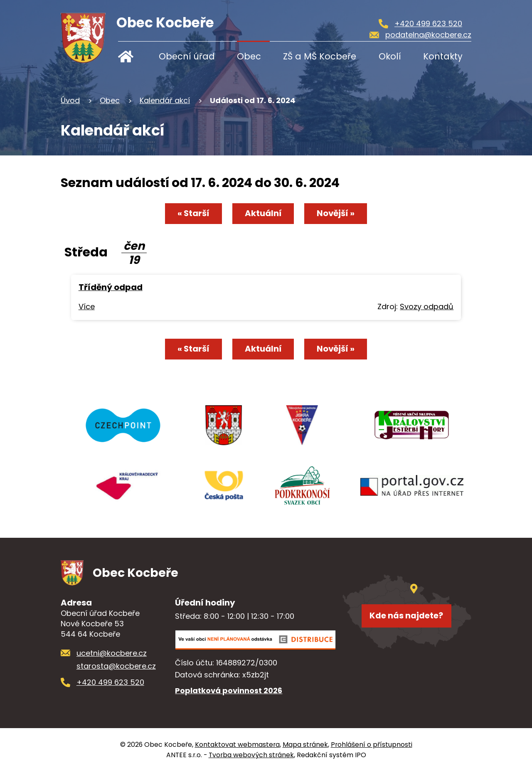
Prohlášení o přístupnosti (372, 746)
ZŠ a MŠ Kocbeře (320, 56)
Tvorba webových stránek (251, 757)
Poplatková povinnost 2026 (229, 692)
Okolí (390, 56)
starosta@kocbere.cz (116, 668)
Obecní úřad (187, 56)
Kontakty (443, 56)
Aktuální (263, 213)
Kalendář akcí (165, 100)
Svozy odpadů (427, 306)
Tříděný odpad (111, 287)
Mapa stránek (305, 746)
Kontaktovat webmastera (237, 746)
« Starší (193, 213)
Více (87, 306)
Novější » (336, 213)
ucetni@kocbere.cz (112, 655)
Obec (249, 56)
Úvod (132, 56)
